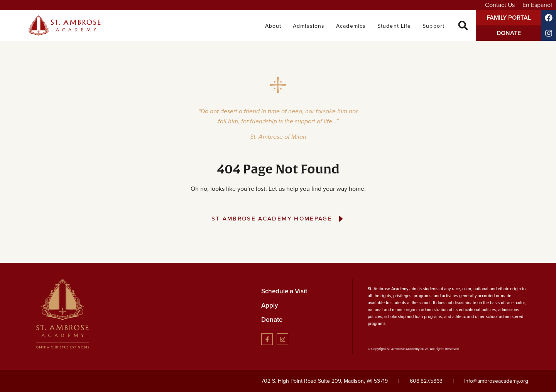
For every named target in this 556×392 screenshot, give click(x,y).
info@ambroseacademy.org (496, 381)
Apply (270, 305)
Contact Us (500, 5)
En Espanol (537, 5)
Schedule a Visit (284, 291)
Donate (272, 320)
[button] (463, 26)
